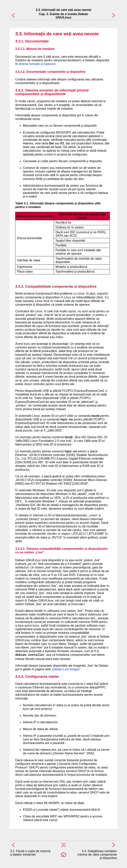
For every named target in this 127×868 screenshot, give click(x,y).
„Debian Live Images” (66, 669)
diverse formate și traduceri (37, 64)
